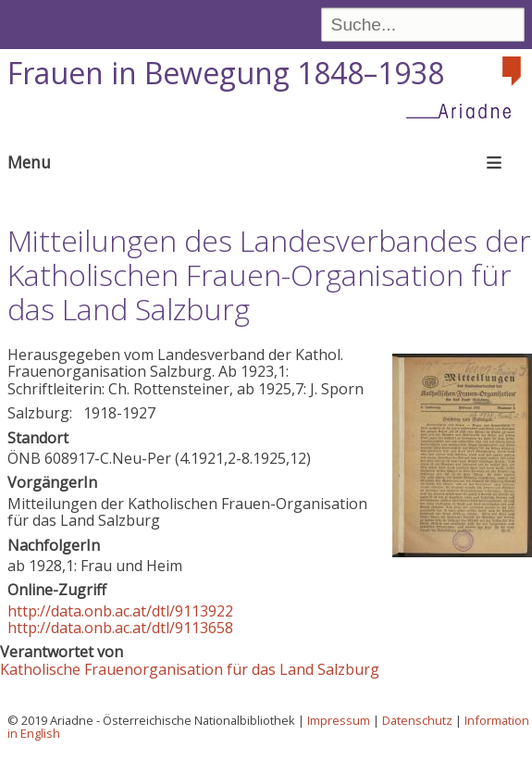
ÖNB (24, 458)
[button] (462, 552)
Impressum (339, 720)
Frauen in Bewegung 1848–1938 (226, 73)
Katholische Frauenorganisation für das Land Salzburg (190, 669)
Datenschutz (417, 720)
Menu (29, 162)
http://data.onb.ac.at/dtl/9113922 (120, 611)
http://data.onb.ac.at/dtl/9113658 (120, 628)
